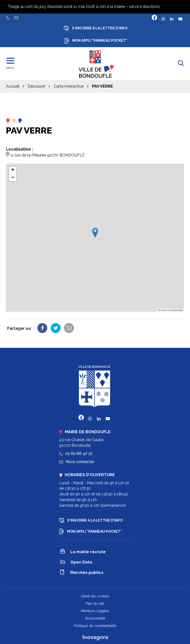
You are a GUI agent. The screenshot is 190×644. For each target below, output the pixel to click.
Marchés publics (82, 573)
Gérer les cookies (95, 596)
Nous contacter (77, 462)
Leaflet (162, 310)
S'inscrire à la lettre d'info (96, 28)
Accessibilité (95, 618)
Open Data (76, 563)
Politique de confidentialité (95, 626)
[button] (95, 233)
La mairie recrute (83, 552)
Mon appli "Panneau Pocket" (96, 41)
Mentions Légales (95, 611)
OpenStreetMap (176, 310)
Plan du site (95, 604)
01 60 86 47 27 (76, 454)
